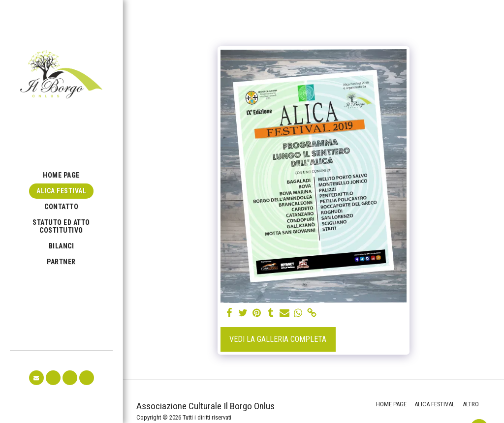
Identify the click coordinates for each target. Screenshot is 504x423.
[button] (36, 378)
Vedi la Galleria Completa (278, 339)
